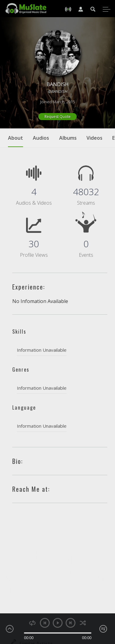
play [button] (58, 623)
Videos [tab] (94, 138)
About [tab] (15, 141)
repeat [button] (32, 623)
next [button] (71, 623)
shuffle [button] (83, 623)
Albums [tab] (68, 138)
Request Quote (57, 117)
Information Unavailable (42, 350)
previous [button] (45, 623)
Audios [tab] (41, 138)
